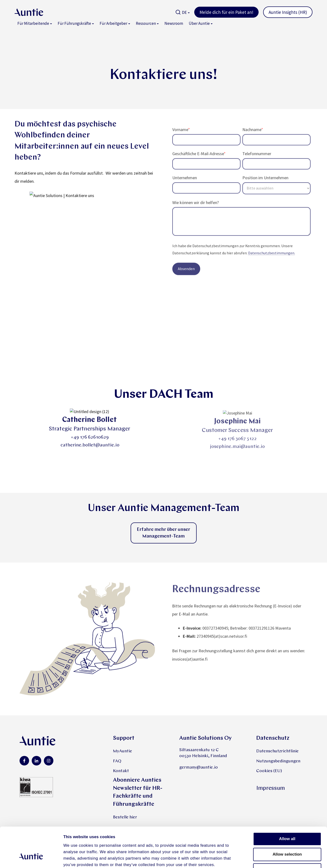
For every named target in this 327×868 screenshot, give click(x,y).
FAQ (117, 761)
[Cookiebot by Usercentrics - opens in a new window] (31, 858)
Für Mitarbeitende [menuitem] (33, 23)
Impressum (271, 788)
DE (184, 12)
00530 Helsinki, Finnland (203, 756)
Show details (267, 858)
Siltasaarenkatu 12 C (199, 750)
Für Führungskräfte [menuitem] (74, 23)
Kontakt (121, 771)
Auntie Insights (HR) (288, 12)
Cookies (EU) (269, 771)
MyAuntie (123, 751)
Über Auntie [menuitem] (199, 23)
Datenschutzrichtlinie (277, 751)
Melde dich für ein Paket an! (226, 12)
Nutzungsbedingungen (278, 761)
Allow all (287, 804)
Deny (287, 835)
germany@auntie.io (199, 767)
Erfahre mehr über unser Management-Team (163, 533)
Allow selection (287, 820)
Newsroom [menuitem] (174, 23)
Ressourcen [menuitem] (146, 23)
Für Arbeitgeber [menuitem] (113, 23)
